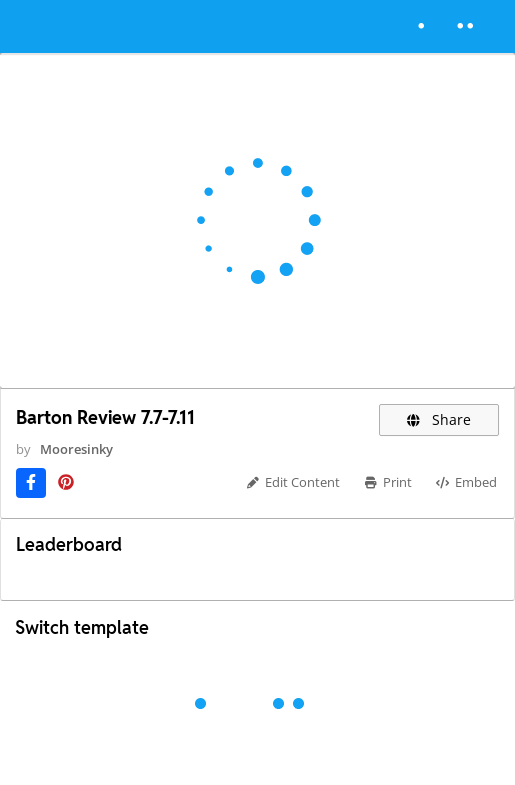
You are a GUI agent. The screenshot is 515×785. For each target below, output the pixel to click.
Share (439, 419)
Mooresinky (76, 449)
